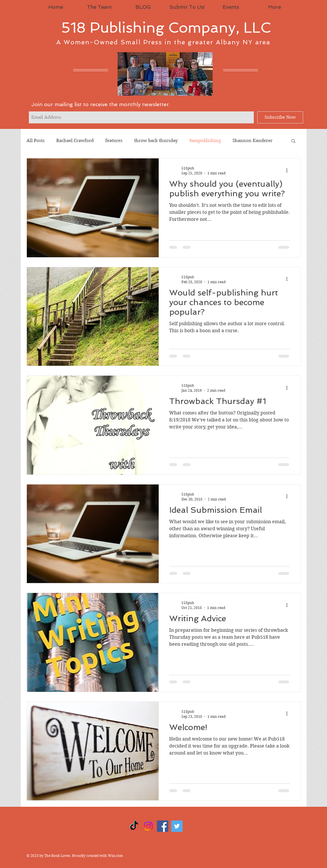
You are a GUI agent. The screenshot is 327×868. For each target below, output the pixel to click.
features (114, 141)
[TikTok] (134, 826)
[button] (293, 141)
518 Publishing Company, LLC (166, 28)
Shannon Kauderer (252, 141)
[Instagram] (148, 826)
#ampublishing (205, 141)
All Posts (36, 141)
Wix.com (115, 856)
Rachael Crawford (75, 141)
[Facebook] (163, 826)
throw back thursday (156, 141)
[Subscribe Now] (280, 117)
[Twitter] (177, 826)
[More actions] (289, 170)
